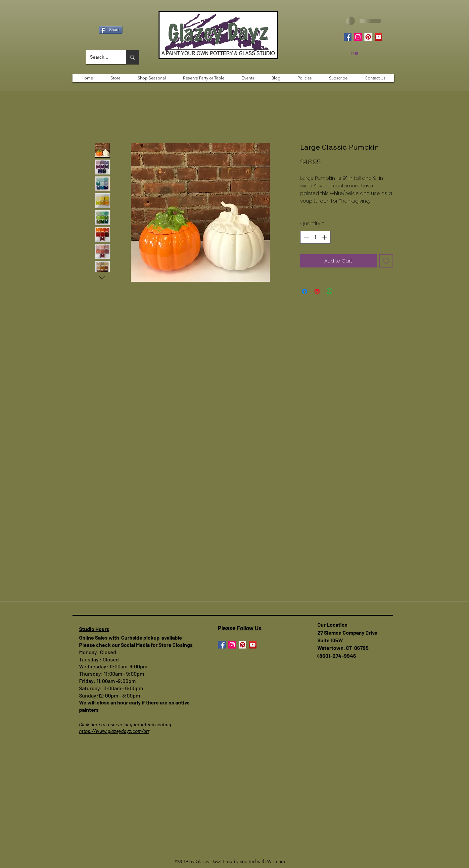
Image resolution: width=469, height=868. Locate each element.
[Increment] (325, 237)
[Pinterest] (368, 37)
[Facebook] (348, 37)
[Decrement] (306, 237)
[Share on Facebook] (305, 291)
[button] (355, 53)
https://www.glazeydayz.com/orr (114, 731)
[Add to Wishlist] (386, 261)
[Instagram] (358, 37)
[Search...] (101, 57)
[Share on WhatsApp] (330, 291)
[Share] (111, 30)
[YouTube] (378, 37)
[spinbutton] (315, 237)
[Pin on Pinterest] (317, 291)
